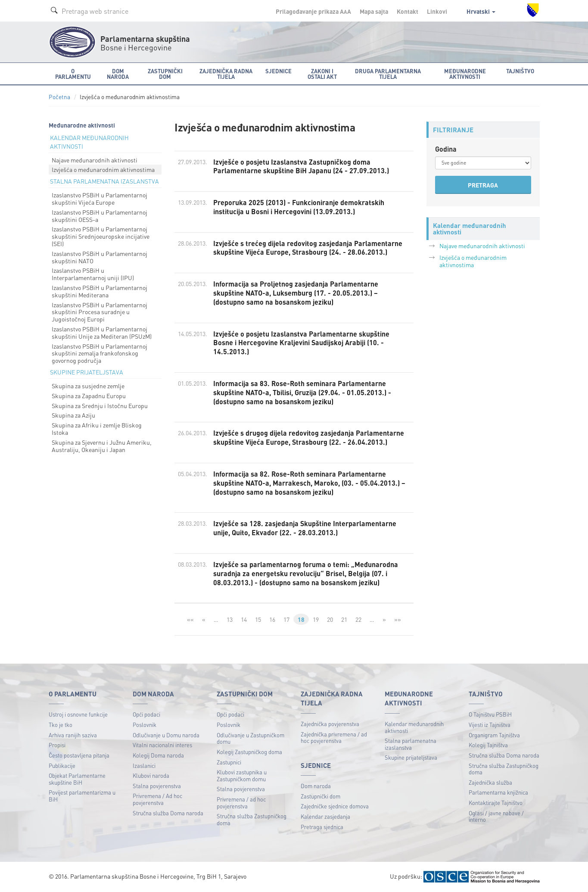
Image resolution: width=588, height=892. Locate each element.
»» (398, 619)
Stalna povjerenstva (157, 786)
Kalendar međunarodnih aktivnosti (414, 727)
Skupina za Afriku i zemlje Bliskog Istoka (97, 429)
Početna (59, 97)
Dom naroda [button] (118, 74)
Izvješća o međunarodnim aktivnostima (103, 169)
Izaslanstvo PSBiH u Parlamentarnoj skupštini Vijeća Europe (100, 198)
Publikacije (62, 766)
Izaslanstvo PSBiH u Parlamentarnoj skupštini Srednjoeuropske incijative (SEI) (101, 236)
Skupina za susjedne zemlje (88, 386)
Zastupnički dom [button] (165, 74)
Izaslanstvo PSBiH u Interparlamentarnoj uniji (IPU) (93, 274)
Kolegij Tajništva (488, 745)
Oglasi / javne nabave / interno (496, 816)
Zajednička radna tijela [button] (226, 74)
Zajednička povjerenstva (330, 724)
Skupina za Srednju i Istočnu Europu (100, 405)
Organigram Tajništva (494, 735)
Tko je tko (61, 725)
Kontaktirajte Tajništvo (496, 803)
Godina (446, 149)
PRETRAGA (483, 185)
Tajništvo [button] (520, 71)
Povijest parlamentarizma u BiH (82, 796)
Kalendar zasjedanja (325, 816)
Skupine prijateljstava (411, 757)
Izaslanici (144, 766)
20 (330, 619)
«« (190, 619)
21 (344, 619)
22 (358, 619)
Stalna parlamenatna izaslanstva (411, 744)
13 (230, 619)
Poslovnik (145, 725)
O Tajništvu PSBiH (490, 714)
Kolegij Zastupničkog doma (249, 752)
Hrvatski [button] (481, 11)
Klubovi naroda (151, 775)
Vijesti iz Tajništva (490, 725)
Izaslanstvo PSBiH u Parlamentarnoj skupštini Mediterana (100, 291)
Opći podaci (146, 714)
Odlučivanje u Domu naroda (166, 735)
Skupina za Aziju (73, 415)
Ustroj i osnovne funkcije (78, 714)
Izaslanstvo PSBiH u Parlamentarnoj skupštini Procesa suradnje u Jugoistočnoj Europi (100, 312)
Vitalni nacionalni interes (162, 745)
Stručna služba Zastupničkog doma (252, 819)
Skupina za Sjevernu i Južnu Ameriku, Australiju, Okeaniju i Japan (102, 446)
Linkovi (437, 11)
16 (272, 619)
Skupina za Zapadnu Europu (89, 396)
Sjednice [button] (278, 71)
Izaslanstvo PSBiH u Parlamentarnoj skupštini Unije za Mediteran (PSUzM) (102, 332)
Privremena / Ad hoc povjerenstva (157, 799)
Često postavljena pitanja (79, 755)
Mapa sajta (374, 11)
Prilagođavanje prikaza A (313, 11)
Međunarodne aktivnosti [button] (465, 74)
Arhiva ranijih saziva (73, 735)
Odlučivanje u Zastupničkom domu (250, 738)
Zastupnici (229, 762)
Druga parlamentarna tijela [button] (388, 74)
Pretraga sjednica (322, 827)
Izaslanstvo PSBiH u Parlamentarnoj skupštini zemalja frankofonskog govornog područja (100, 353)
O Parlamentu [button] (73, 74)
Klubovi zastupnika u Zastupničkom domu (242, 775)
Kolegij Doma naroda (158, 755)
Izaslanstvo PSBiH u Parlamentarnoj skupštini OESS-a (100, 216)
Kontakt (408, 11)
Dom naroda (316, 786)
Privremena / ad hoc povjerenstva (241, 803)
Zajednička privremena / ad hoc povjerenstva (334, 738)
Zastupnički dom (320, 796)
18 (301, 619)
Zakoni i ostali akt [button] (322, 74)
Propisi (57, 745)
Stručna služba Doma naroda (168, 813)
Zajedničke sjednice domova (335, 806)
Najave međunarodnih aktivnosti (95, 160)
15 (258, 619)
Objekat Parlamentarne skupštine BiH (77, 779)
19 (316, 619)
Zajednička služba (490, 782)
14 (244, 619)
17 (286, 619)
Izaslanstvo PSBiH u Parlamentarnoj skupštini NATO (100, 257)
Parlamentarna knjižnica (498, 792)
